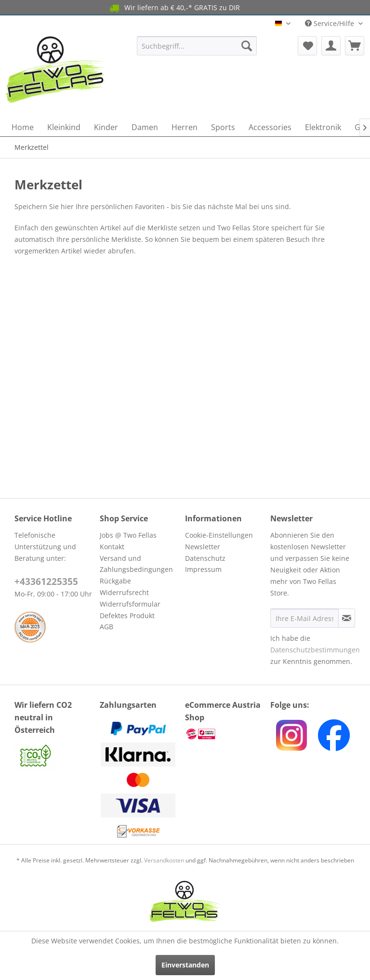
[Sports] (223, 127)
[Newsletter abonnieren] (347, 618)
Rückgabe (115, 581)
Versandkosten (164, 860)
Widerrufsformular (130, 604)
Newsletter (203, 547)
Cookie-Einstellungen (219, 535)
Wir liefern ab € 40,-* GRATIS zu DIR (174, 8)
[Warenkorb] (355, 46)
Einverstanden (185, 965)
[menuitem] (197, 46)
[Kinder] (106, 127)
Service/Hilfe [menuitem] (330, 23)
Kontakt (112, 547)
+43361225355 (46, 582)
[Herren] (185, 127)
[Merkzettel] (307, 46)
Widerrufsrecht (124, 592)
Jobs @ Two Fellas (128, 535)
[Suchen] (247, 46)
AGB (106, 627)
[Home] (23, 127)
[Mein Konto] (331, 46)
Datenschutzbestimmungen (315, 650)
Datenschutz (205, 558)
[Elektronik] (323, 127)
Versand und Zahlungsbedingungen (136, 564)
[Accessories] (270, 127)
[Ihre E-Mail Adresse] (304, 618)
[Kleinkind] (64, 127)
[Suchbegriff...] (197, 46)
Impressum (203, 569)
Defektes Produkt (127, 616)
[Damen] (145, 127)
